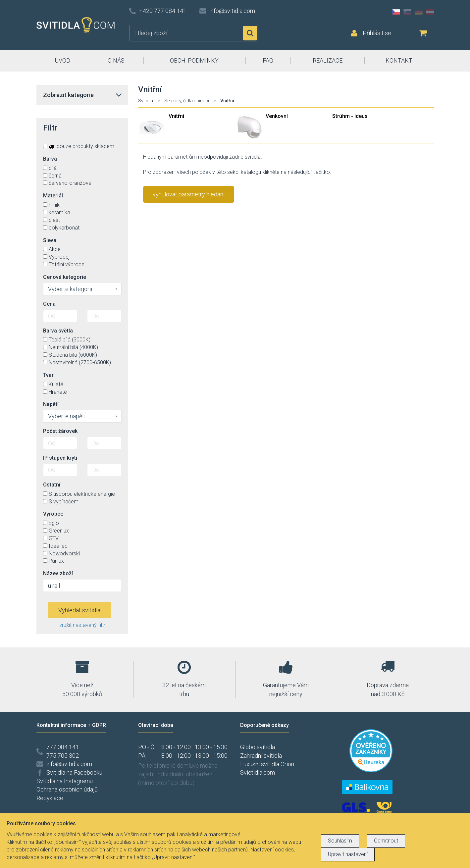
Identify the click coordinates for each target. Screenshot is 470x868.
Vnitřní (176, 116)
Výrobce (53, 514)
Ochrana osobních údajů (67, 789)
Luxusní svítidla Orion (267, 764)
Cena (49, 304)
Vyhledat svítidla (79, 610)
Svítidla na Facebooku (74, 772)
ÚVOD (62, 60)
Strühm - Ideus (350, 116)
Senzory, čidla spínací (187, 101)
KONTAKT (399, 60)
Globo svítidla (258, 747)
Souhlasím (340, 841)
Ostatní (52, 485)
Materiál (53, 196)
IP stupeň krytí (60, 458)
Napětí (51, 404)
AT (430, 12)
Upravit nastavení (348, 854)
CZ (396, 12)
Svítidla (146, 101)
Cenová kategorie (65, 277)
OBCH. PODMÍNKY (194, 60)
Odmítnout (386, 841)
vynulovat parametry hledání (189, 194)
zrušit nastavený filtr (82, 625)
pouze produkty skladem (79, 146)
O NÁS (116, 60)
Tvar (48, 375)
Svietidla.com (258, 772)
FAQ (268, 60)
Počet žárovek (60, 431)
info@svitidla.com (232, 11)
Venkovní (277, 116)
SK (407, 12)
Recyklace (50, 798)
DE (419, 12)
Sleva (50, 240)
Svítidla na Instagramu (65, 781)
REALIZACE (328, 60)
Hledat (250, 33)
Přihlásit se (377, 33)
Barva (50, 159)
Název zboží (58, 573)
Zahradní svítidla (261, 756)
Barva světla (58, 331)
